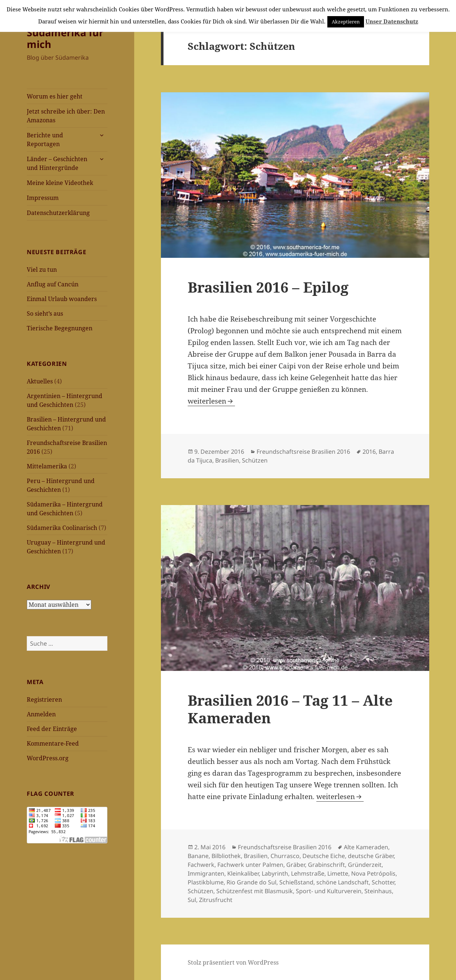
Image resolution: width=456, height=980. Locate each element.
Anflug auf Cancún (53, 284)
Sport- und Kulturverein (329, 891)
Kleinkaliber (243, 873)
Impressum (43, 198)
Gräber (296, 865)
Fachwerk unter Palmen (250, 865)
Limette (338, 873)
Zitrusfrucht (216, 900)
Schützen (255, 460)
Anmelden (41, 714)
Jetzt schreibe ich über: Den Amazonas (66, 116)
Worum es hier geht (55, 96)
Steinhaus (378, 891)
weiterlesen (211, 401)
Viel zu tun (42, 270)
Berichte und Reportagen (45, 140)
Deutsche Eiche (324, 856)
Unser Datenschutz (392, 21)
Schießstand (296, 882)
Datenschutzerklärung (58, 213)
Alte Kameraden (366, 847)
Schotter (383, 882)
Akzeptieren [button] (346, 22)
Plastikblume (206, 882)
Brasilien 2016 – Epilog (268, 287)
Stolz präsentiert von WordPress (233, 962)
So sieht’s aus (45, 313)
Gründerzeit (365, 865)
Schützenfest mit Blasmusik (255, 891)
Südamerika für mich (65, 38)
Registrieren (44, 699)
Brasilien (227, 460)
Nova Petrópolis (373, 873)
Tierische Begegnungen (60, 328)
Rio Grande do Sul (251, 882)
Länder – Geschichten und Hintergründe (57, 163)
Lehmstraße (308, 873)
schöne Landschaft (343, 882)
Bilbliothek (226, 856)
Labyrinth (275, 873)
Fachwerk (201, 865)
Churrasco (285, 856)
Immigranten (206, 873)
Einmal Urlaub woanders (62, 299)
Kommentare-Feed (53, 743)
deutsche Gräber (371, 856)
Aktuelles (40, 381)
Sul (192, 900)
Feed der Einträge (52, 729)
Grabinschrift (326, 865)
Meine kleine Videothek (60, 183)
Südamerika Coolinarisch (62, 528)
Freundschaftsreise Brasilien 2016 (303, 452)
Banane (198, 856)
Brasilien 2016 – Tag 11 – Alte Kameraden (290, 709)
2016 (369, 452)
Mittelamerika (47, 466)
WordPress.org (48, 758)
